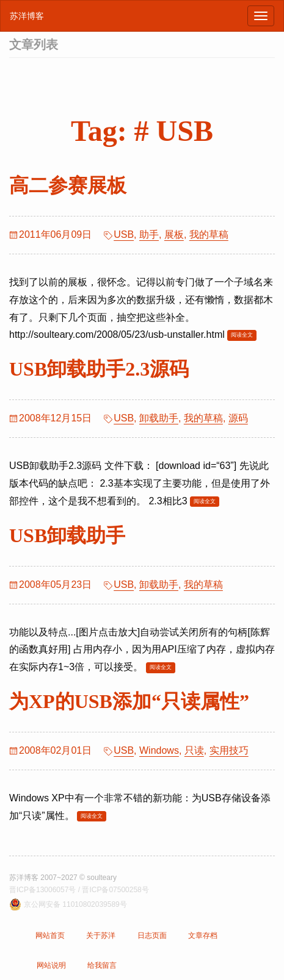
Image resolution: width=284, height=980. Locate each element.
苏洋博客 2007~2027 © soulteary (63, 878)
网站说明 (51, 965)
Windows (159, 750)
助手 (149, 234)
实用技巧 (229, 750)
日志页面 (152, 935)
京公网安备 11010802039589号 (75, 904)
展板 (174, 234)
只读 (194, 750)
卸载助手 (159, 418)
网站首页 (50, 935)
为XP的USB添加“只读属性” (129, 701)
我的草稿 (209, 234)
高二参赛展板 (68, 185)
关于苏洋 (101, 935)
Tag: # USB (142, 131)
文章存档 (203, 935)
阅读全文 (242, 335)
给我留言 (102, 965)
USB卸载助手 (67, 535)
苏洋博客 (27, 16)
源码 (238, 418)
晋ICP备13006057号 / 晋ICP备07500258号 (79, 890)
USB (124, 234)
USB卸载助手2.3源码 (99, 369)
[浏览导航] (261, 16)
